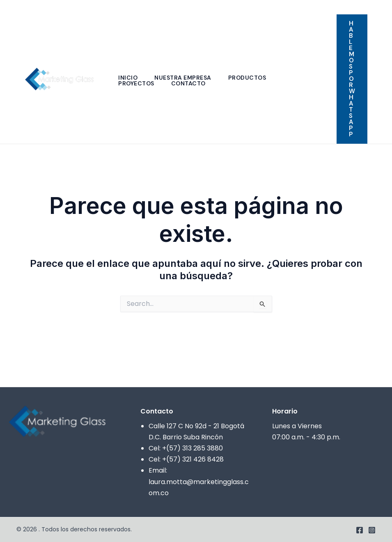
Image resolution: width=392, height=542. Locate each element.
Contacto (190, 83)
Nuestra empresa (185, 78)
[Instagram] (380, 8)
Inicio (129, 78)
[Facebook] (368, 8)
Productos (251, 78)
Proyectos (137, 83)
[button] (352, 79)
